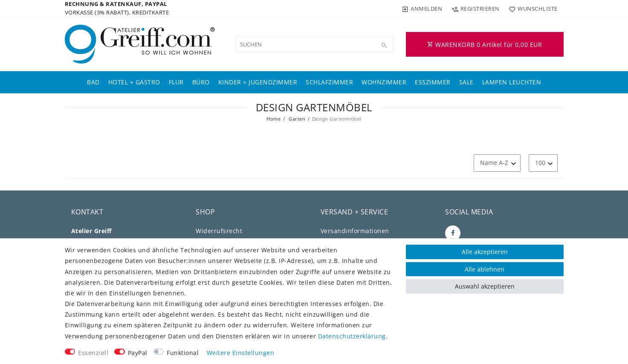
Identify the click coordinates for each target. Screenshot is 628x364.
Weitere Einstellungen (241, 353)
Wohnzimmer (384, 82)
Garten (297, 119)
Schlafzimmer (329, 82)
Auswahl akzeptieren (485, 286)
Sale (466, 82)
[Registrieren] (475, 9)
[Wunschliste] (531, 9)
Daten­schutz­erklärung (352, 336)
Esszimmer (433, 82)
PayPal (138, 353)
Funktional (183, 353)
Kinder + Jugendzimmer (258, 82)
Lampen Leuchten (512, 82)
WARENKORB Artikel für (485, 45)
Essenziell (93, 353)
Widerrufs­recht (219, 231)
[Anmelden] (422, 9)
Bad (93, 82)
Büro (201, 82)
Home (273, 119)
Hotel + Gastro (134, 82)
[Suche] (385, 46)
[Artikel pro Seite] (543, 163)
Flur (176, 82)
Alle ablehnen (485, 269)
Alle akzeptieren (485, 252)
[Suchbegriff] (314, 44)
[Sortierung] (497, 163)
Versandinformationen (355, 231)
